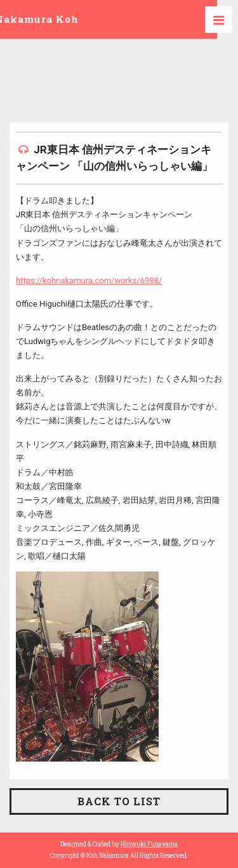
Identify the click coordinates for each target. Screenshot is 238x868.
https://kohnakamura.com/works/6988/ (89, 280)
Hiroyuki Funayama (149, 844)
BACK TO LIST (119, 801)
